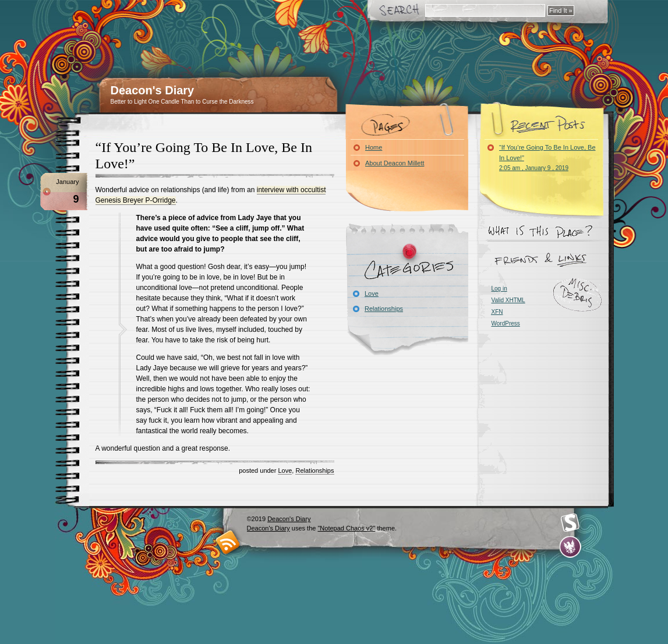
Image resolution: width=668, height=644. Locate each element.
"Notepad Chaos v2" (346, 528)
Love (285, 470)
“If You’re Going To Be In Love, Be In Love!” (547, 158)
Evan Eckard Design (570, 547)
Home (374, 147)
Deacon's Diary (153, 90)
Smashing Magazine (570, 523)
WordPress (506, 323)
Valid (508, 300)
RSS (228, 542)
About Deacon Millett (395, 163)
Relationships (314, 470)
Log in (499, 289)
